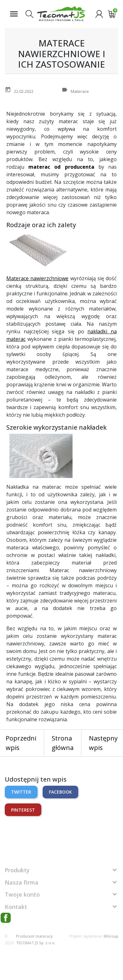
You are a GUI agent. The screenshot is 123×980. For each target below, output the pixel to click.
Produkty (17, 870)
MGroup (111, 936)
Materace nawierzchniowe (37, 278)
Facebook (60, 792)
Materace (80, 91)
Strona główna (63, 743)
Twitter (21, 792)
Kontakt (16, 907)
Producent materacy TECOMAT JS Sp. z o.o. (36, 940)
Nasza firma (22, 882)
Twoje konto (22, 894)
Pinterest (23, 810)
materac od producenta (61, 167)
